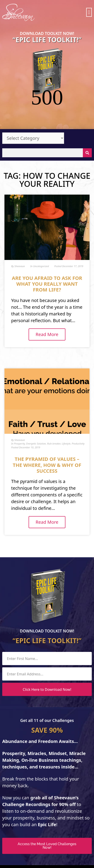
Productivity (78, 413)
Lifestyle (66, 413)
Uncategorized (41, 235)
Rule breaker (54, 413)
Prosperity (20, 413)
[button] (89, 12)
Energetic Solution (36, 413)
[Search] (87, 122)
